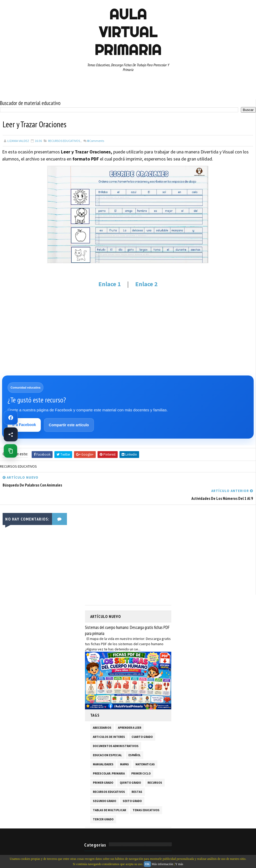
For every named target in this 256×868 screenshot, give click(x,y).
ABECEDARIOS (102, 714)
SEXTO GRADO (132, 787)
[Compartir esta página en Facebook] (11, 434)
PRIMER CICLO (141, 760)
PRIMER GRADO (103, 769)
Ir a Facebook (24, 425)
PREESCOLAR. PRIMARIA (109, 760)
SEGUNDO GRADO (104, 787)
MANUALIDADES (103, 751)
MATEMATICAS (145, 751)
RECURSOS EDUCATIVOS (64, 140)
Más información (162, 864)
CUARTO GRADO (142, 723)
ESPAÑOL (135, 742)
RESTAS (137, 778)
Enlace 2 (146, 284)
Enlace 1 (110, 284)
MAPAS (124, 751)
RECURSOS (155, 769)
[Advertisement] (128, 331)
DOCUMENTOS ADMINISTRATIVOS (116, 732)
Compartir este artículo (69, 425)
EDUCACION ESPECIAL (107, 742)
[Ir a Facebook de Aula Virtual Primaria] (11, 418)
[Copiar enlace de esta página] (10, 451)
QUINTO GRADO (130, 769)
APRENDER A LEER (130, 714)
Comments (96, 140)
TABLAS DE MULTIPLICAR (109, 797)
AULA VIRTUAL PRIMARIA (128, 32)
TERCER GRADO (103, 806)
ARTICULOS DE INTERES (109, 723)
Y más (179, 864)
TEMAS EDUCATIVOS (146, 797)
